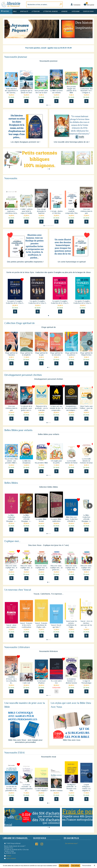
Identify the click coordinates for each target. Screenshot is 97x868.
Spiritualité (24, 11)
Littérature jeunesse (50, 11)
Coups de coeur (88, 11)
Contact (8, 856)
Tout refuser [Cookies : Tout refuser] (75, 866)
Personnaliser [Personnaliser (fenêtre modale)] (87, 866)
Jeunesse (64, 11)
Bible (15, 11)
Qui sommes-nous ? (72, 843)
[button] (90, 31)
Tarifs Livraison (10, 858)
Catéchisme (76, 11)
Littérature (36, 11)
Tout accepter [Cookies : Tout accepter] (64, 866)
